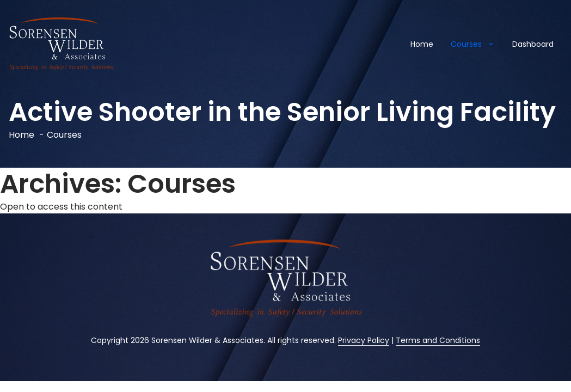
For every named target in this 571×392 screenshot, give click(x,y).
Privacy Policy (364, 340)
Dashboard (533, 44)
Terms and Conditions (438, 340)
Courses (477, 44)
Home (422, 44)
